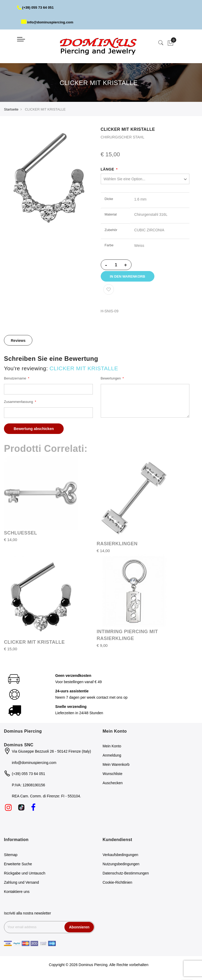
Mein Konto (112, 749)
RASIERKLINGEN (117, 547)
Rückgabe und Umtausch (25, 876)
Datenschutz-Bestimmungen (126, 876)
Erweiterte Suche (18, 867)
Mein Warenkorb (116, 767)
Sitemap (11, 857)
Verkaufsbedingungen (120, 857)
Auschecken (113, 786)
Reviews (18, 343)
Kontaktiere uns (17, 894)
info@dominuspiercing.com (49, 22)
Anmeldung (112, 758)
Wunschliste (112, 777)
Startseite (11, 109)
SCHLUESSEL (21, 536)
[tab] (18, 343)
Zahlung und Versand (21, 885)
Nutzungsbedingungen (121, 867)
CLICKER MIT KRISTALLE (34, 645)
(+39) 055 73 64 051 (36, 7)
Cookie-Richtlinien (117, 885)
